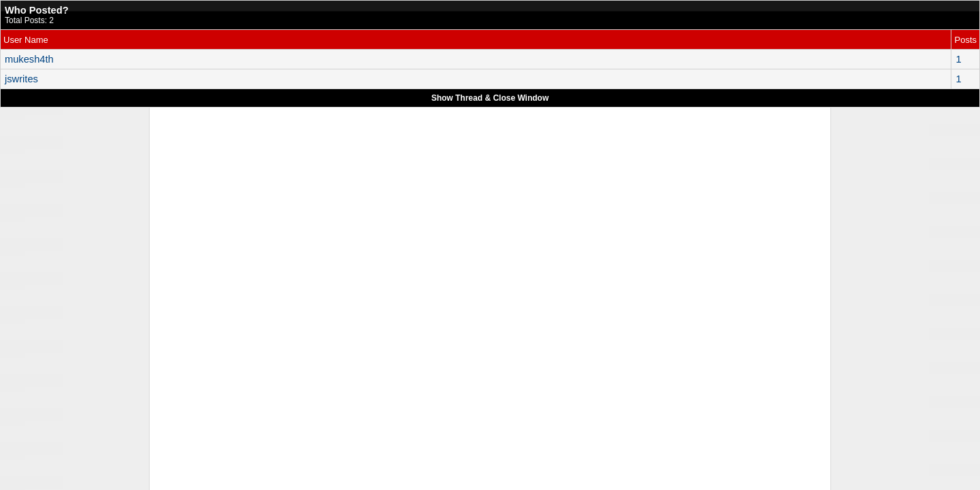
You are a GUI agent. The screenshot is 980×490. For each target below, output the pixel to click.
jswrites (21, 79)
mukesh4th (29, 59)
